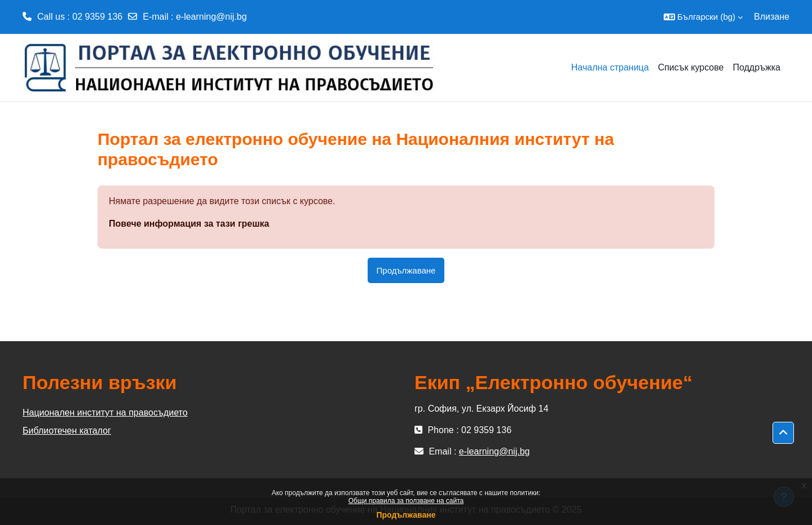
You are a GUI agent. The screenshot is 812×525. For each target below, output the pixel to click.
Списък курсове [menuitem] (691, 67)
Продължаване (406, 515)
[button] (703, 17)
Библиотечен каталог (67, 431)
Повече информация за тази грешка (189, 224)
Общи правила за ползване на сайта (406, 501)
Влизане (772, 17)
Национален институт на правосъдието (105, 412)
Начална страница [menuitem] (610, 67)
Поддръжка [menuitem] (756, 67)
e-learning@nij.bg (211, 17)
